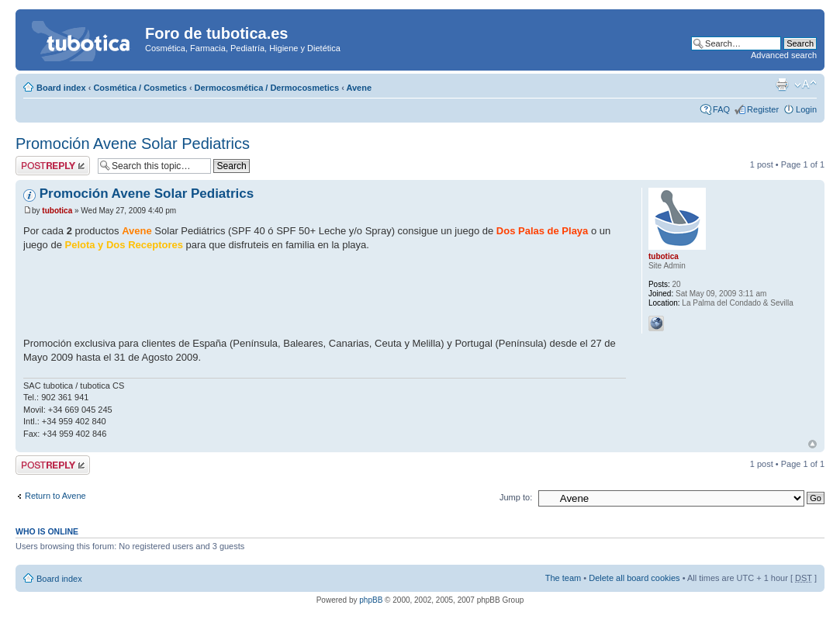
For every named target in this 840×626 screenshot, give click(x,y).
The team (563, 578)
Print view (782, 85)
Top (812, 444)
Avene (359, 88)
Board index (61, 88)
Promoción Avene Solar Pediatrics (133, 144)
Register (763, 109)
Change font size (805, 85)
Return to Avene (55, 496)
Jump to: (516, 497)
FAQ (721, 109)
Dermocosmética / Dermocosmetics (267, 88)
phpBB (371, 600)
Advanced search (784, 55)
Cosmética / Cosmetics (140, 88)
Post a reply (53, 166)
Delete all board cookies (634, 578)
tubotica (57, 211)
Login (806, 109)
